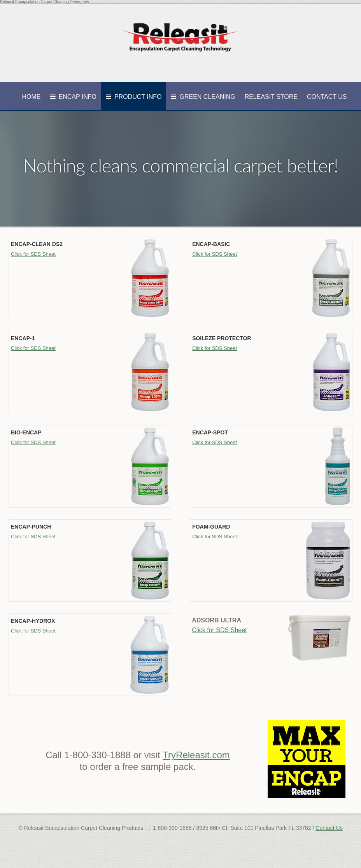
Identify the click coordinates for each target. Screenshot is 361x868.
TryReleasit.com (196, 755)
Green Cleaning (207, 97)
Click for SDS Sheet (33, 254)
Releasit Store (271, 97)
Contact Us (327, 97)
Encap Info (78, 97)
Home (32, 97)
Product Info (138, 97)
